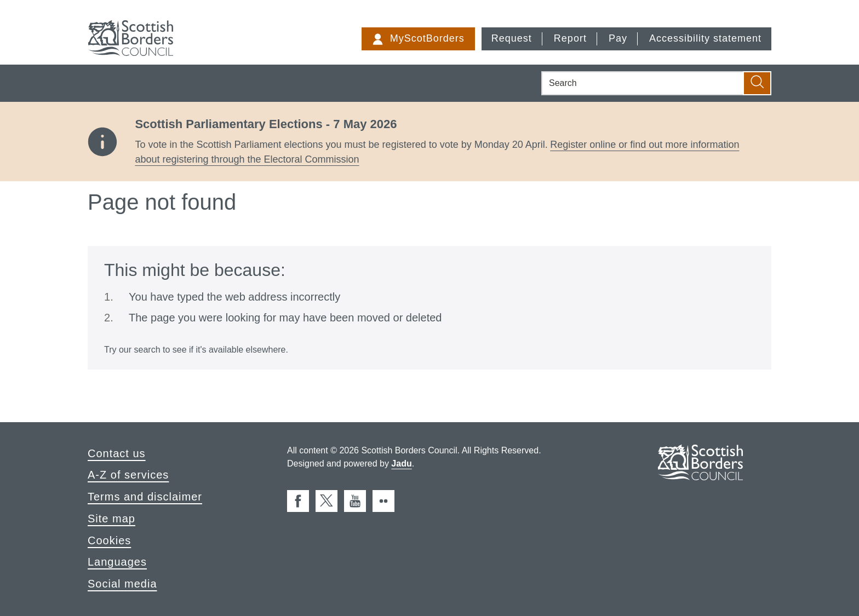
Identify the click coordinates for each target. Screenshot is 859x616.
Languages (117, 562)
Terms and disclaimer (145, 497)
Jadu (401, 464)
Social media (122, 584)
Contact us (117, 453)
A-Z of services (128, 475)
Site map (111, 519)
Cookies (109, 540)
